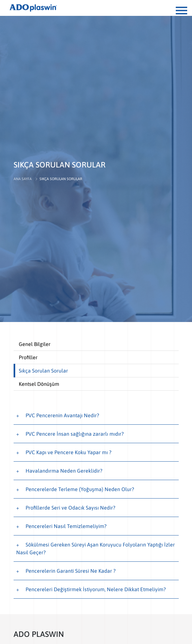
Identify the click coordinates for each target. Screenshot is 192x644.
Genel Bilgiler (35, 344)
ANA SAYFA (23, 179)
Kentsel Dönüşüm (39, 384)
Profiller (28, 357)
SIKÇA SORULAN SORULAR (61, 179)
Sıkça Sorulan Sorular (43, 371)
